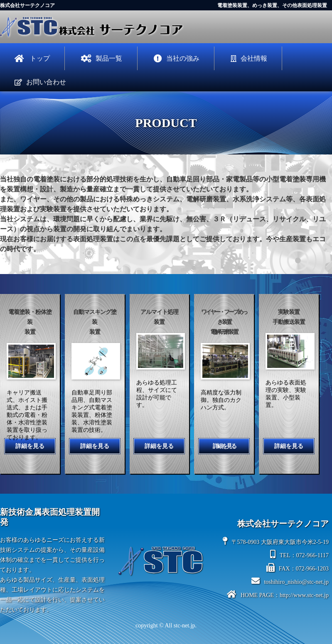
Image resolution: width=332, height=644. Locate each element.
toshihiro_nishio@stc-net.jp (290, 581)
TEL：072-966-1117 (299, 554)
